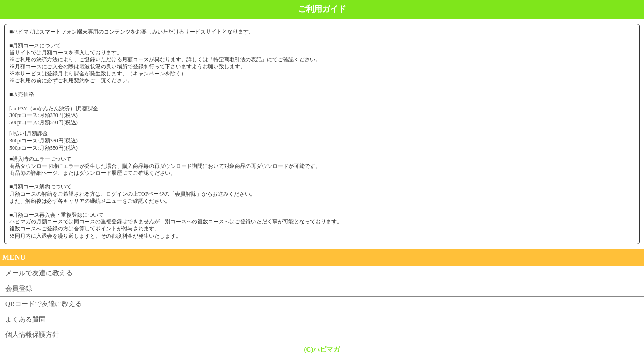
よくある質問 (25, 319)
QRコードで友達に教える (44, 304)
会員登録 (19, 289)
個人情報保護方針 (32, 335)
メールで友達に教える (39, 273)
